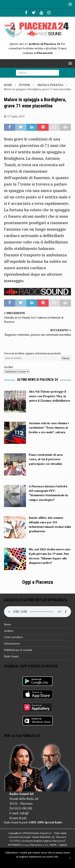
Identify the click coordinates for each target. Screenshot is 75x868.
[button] (69, 4)
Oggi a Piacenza (38, 582)
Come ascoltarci (13, 637)
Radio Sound (11, 656)
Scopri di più (18, 818)
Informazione (12, 643)
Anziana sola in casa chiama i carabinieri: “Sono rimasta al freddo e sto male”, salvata (49, 428)
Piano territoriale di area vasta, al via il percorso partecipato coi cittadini (46, 459)
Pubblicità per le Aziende (18, 650)
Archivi (8, 367)
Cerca (66, 358)
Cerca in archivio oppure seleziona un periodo (32, 353)
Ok (37, 862)
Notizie (24, 85)
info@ (24, 813)
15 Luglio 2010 (16, 116)
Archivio (9, 631)
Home (7, 624)
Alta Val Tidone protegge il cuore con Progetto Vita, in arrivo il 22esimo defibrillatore (49, 396)
